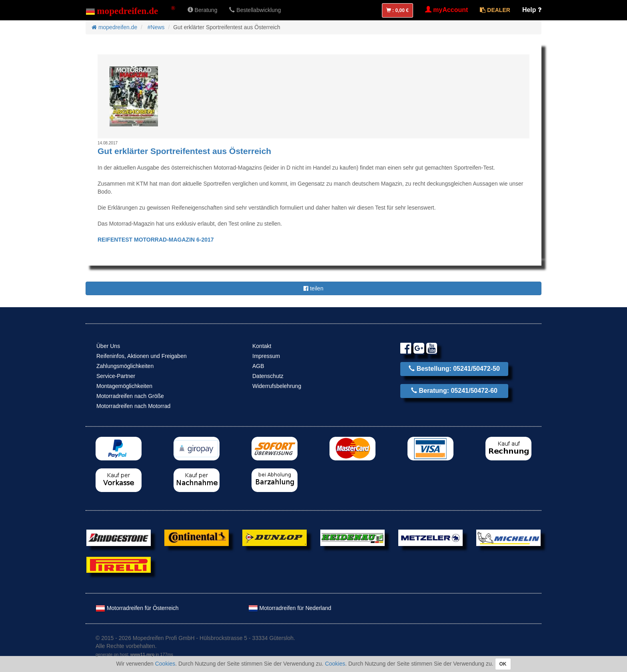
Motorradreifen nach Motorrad (133, 406)
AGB (258, 366)
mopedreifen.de (114, 27)
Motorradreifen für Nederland (290, 608)
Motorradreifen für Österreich (137, 608)
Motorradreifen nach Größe (130, 396)
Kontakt (262, 346)
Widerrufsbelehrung (277, 386)
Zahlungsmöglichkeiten (125, 366)
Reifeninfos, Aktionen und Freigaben (142, 356)
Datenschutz (268, 376)
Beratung (203, 10)
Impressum (266, 356)
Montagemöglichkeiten (124, 386)
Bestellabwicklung (255, 10)
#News (156, 27)
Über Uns (108, 346)
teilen (313, 288)
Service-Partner (116, 376)
